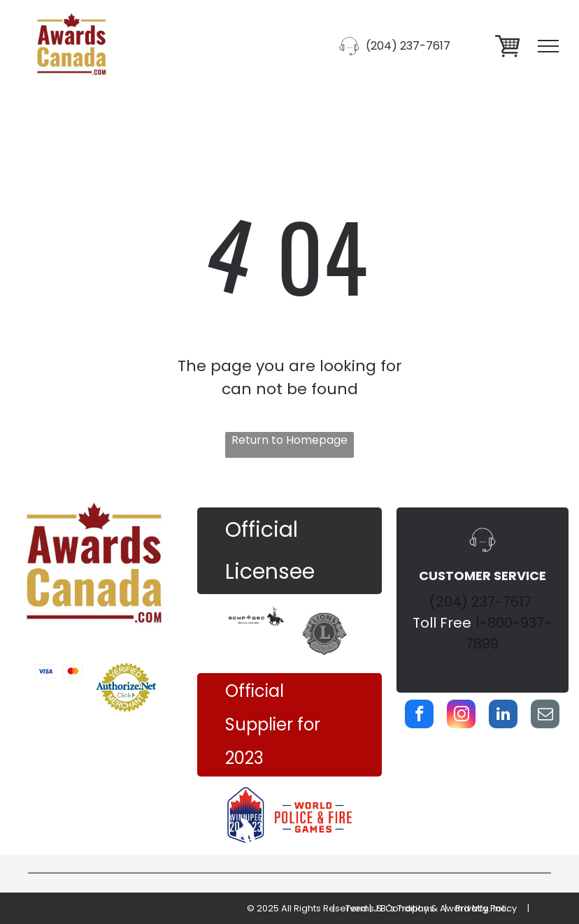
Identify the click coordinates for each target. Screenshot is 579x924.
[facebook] (419, 716)
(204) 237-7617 (480, 602)
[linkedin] (503, 716)
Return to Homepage (289, 440)
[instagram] (461, 716)
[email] (545, 716)
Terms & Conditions (390, 908)
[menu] (548, 46)
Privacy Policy (486, 908)
